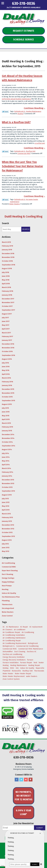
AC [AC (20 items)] (4, 627)
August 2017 (7, 314)
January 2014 (7, 476)
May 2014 (6, 461)
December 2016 (8, 344)
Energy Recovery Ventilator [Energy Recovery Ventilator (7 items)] (14, 657)
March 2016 (6, 378)
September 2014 (9, 446)
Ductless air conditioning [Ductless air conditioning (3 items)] (12, 654)
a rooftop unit (40, 143)
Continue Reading (34, 108)
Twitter (21, 780)
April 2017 (6, 329)
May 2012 (6, 551)
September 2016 (8, 355)
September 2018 (9, 265)
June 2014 (6, 457)
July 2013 (5, 499)
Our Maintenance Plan (11, 597)
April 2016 (6, 374)
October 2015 (7, 397)
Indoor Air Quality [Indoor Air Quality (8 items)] (27, 668)
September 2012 (8, 536)
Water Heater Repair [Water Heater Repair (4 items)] (23, 674)
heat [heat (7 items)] (35, 663)
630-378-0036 (24, 4)
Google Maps (31, 780)
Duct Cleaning (8, 574)
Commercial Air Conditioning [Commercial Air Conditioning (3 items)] (27, 646)
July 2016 (5, 363)
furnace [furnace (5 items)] (30, 660)
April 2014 (6, 465)
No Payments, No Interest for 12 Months (24, 796)
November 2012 (8, 529)
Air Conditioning (8, 563)
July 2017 (5, 318)
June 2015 (6, 412)
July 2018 (5, 272)
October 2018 (7, 261)
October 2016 (7, 351)
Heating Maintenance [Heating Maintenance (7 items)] (18, 665)
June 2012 (6, 548)
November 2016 (8, 348)
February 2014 (8, 472)
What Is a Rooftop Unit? (16, 122)
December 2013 (8, 480)
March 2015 (6, 423)
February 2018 (8, 291)
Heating (20, 114)
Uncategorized (8, 608)
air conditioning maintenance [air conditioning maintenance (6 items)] (14, 638)
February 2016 (7, 382)
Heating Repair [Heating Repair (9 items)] (34, 665)
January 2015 (7, 431)
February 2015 (7, 427)
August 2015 (7, 404)
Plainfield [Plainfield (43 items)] (6, 671)
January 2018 (7, 295)
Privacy (2, 865)
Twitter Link (5, 112)
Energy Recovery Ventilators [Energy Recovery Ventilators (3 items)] (14, 660)
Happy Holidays (8, 582)
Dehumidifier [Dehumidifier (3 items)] (8, 652)
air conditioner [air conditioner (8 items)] (20, 630)
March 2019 (6, 242)
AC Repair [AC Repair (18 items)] (24, 627)
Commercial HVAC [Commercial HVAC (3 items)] (10, 649)
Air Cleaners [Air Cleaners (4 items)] (8, 630)
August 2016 (7, 359)
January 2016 (7, 385)
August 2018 (7, 268)
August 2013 (7, 495)
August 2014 (7, 449)
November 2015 (8, 393)
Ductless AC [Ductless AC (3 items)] (32, 652)
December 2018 (8, 254)
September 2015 (8, 401)
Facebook (17, 780)
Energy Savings (8, 578)
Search (26, 229)
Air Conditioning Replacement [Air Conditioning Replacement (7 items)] (14, 643)
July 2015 (5, 408)
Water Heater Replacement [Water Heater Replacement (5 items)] (14, 676)
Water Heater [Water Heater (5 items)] (8, 674)
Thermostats (7, 605)
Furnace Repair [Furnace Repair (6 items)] (26, 663)
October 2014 (7, 442)
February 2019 (7, 246)
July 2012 (5, 544)
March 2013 (6, 514)
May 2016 (6, 370)
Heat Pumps (7, 586)
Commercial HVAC (24, 153)
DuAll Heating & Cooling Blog (23, 216)
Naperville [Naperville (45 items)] (40, 668)
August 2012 (7, 540)
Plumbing (6, 601)
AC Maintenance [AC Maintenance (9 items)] (12, 627)
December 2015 (8, 389)
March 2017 (6, 333)
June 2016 (6, 367)
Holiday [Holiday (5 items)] (6, 668)
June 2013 (6, 502)
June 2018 (6, 276)
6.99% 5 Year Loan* (24, 812)
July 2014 (5, 453)
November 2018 (8, 257)
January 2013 (7, 521)
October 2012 (7, 532)
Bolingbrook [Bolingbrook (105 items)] (33, 643)
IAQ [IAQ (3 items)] (17, 668)
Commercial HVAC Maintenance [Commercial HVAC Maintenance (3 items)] (31, 649)
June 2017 (6, 321)
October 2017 (7, 306)
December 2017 (8, 299)
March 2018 (6, 287)
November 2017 (8, 302)
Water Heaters (15, 204)
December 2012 (8, 525)
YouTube (26, 780)
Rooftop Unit (31, 151)
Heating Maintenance (34, 111)
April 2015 (6, 419)
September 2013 (8, 491)
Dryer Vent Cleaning (10, 571)
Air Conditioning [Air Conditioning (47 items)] (28, 632)
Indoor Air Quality (9, 593)
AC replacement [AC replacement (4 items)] (36, 627)
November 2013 (8, 483)
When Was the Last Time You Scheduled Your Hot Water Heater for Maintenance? (22, 166)
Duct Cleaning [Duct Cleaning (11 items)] (20, 652)
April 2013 (6, 510)
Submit (40, 828)
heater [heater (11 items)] (41, 663)
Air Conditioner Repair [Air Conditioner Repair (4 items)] (11, 632)
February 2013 (7, 517)
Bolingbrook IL (20, 111)
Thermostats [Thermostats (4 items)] (39, 671)
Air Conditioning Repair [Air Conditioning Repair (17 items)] (12, 641)
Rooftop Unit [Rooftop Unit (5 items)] (28, 671)
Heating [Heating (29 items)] (6, 665)
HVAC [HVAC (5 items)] (12, 668)
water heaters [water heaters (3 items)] (32, 676)
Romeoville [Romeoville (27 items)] (16, 671)
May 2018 (6, 280)
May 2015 (6, 416)
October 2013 (7, 487)
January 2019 (7, 250)
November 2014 (8, 438)
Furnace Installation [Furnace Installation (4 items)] (11, 663)
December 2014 (8, 434)
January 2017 (7, 340)
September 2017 (8, 310)
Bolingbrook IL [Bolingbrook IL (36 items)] (9, 646)
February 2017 (7, 336)
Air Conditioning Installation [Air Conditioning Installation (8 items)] (14, 635)
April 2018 (6, 284)
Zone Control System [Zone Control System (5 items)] (11, 679)
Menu (7, 3)
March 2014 (6, 468)
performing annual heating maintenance (17, 99)
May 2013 (6, 506)
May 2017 (6, 325)
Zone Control (7, 616)
